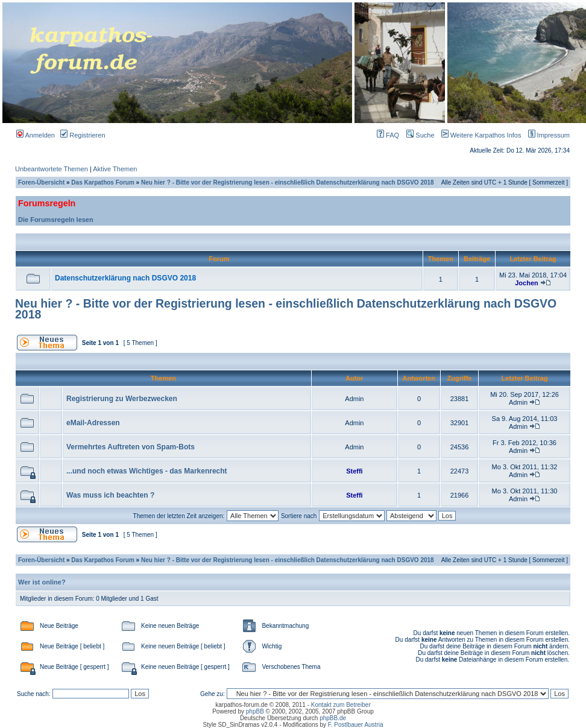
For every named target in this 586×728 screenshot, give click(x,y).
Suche (420, 135)
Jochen (527, 283)
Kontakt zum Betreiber (341, 705)
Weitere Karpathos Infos (479, 135)
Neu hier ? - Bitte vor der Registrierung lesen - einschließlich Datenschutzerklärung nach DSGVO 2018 (288, 182)
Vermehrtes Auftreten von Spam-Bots (131, 447)
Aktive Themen (115, 169)
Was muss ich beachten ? (110, 495)
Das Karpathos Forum (102, 182)
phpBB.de (333, 718)
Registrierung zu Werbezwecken (122, 399)
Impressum (547, 135)
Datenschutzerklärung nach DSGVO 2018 (125, 278)
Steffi (354, 471)
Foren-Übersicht (41, 182)
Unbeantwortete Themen (52, 169)
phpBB (255, 711)
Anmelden (36, 135)
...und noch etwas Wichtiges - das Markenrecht (147, 471)
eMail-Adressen (93, 423)
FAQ (388, 135)
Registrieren (83, 135)
